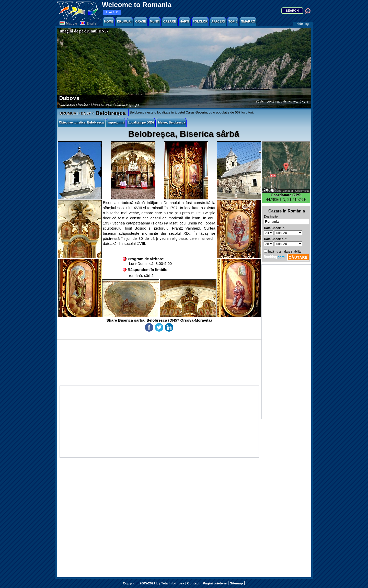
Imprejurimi (116, 122)
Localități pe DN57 (141, 122)
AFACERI (218, 21)
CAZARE (170, 21)
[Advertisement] (286, 342)
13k (112, 12)
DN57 (86, 113)
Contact (193, 583)
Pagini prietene (215, 583)
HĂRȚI (184, 21)
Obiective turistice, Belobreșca (81, 122)
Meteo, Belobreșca (172, 122)
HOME (109, 21)
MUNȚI (155, 21)
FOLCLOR (200, 21)
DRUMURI (124, 21)
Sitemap (237, 583)
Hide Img (303, 24)
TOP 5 (233, 21)
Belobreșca (110, 113)
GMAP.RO (248, 21)
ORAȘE (141, 21)
